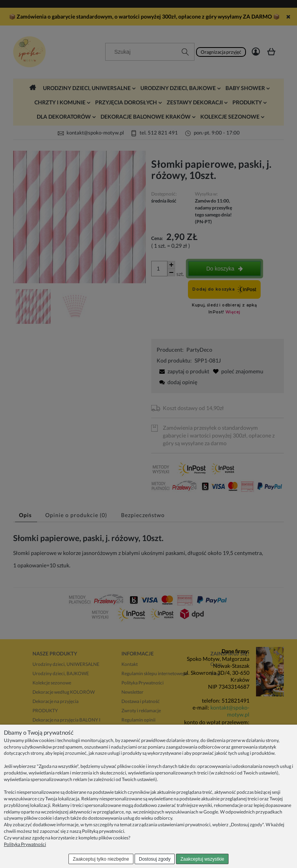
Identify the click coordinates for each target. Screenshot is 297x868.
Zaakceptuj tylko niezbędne (101, 859)
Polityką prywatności (103, 831)
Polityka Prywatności (25, 844)
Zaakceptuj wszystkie (202, 859)
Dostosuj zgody (155, 859)
